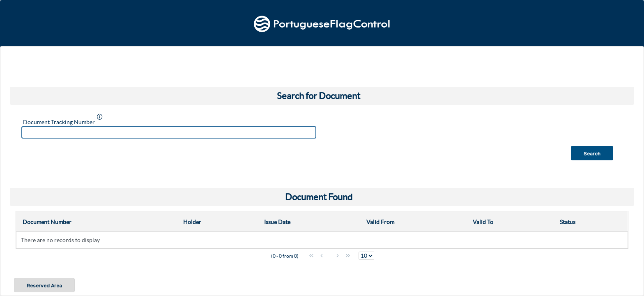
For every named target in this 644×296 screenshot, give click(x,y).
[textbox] (169, 132)
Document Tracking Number (59, 122)
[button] (592, 153)
